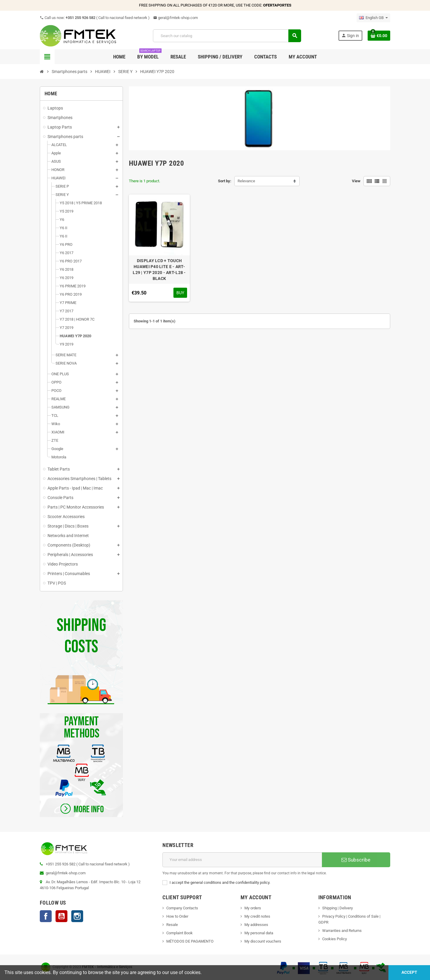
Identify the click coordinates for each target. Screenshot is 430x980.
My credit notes (257, 916)
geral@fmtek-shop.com (176, 18)
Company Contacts (182, 908)
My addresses (256, 925)
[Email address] (242, 860)
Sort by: (225, 181)
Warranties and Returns (342, 931)
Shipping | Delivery (337, 908)
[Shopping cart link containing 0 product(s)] (379, 36)
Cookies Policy (335, 939)
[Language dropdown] (373, 18)
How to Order (177, 916)
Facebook (46, 916)
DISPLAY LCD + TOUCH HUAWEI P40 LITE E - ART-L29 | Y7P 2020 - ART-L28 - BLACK (159, 270)
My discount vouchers (263, 941)
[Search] (227, 36)
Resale (172, 925)
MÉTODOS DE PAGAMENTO (190, 941)
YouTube (61, 916)
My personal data (259, 933)
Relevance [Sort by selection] (246, 181)
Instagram (77, 916)
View (356, 181)
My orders (253, 908)
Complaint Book (180, 933)
